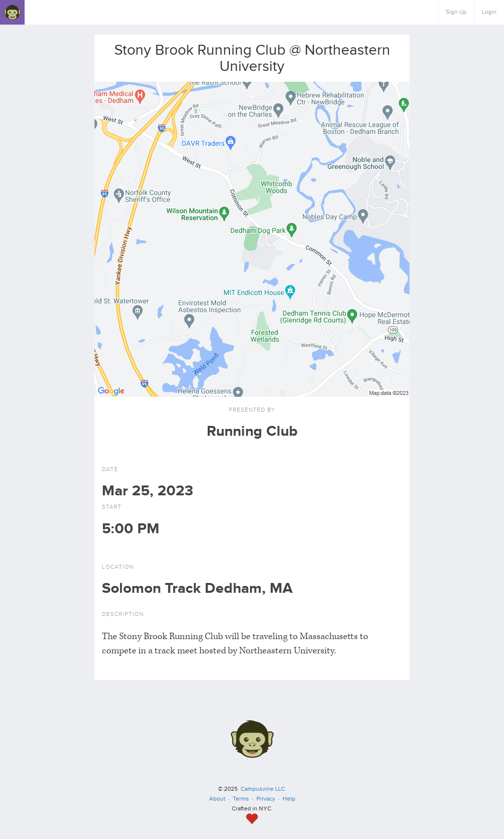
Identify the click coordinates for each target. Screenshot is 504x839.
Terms (241, 799)
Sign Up (456, 12)
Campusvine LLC (263, 789)
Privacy (266, 799)
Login (489, 12)
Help (289, 799)
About (217, 799)
